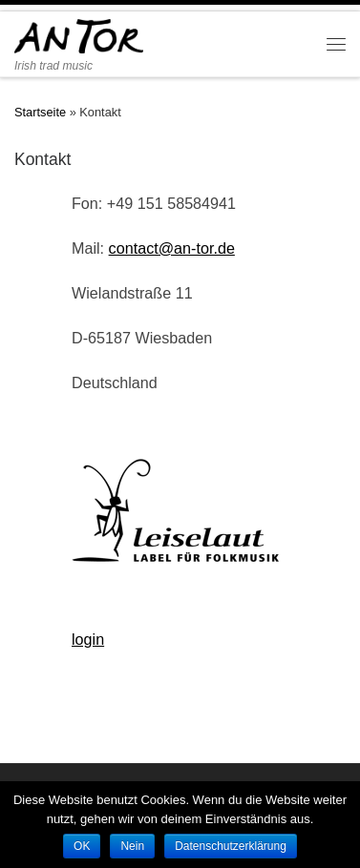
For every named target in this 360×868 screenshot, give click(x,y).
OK (82, 846)
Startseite (40, 112)
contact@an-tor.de (172, 248)
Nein (132, 846)
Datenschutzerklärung (231, 846)
